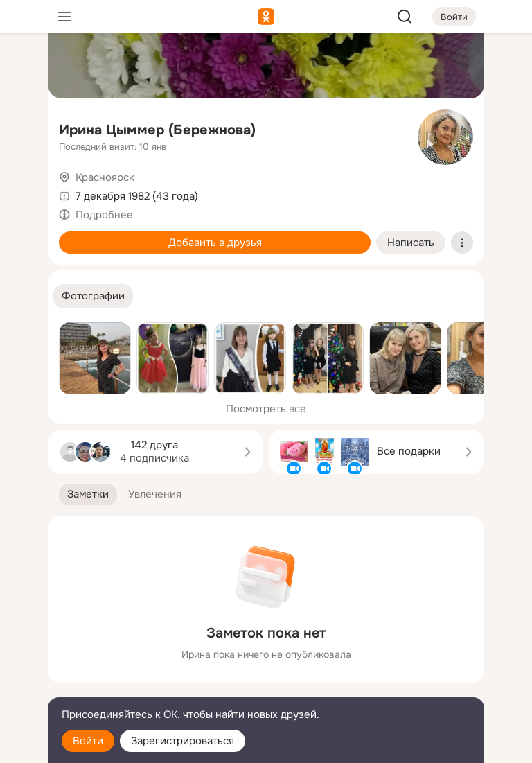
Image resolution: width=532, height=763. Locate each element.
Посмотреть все (266, 409)
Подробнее (104, 215)
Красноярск (105, 177)
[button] (93, 296)
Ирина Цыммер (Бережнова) (157, 130)
